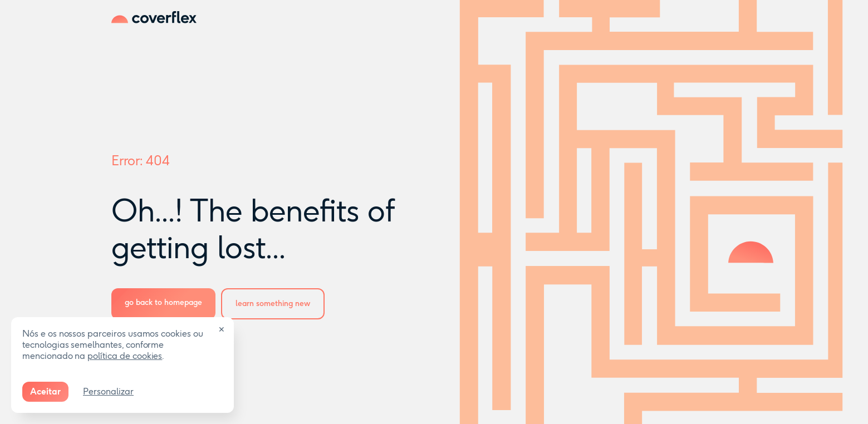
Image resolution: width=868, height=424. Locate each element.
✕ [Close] (222, 330)
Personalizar (108, 391)
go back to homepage (163, 302)
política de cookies (125, 356)
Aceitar (45, 391)
